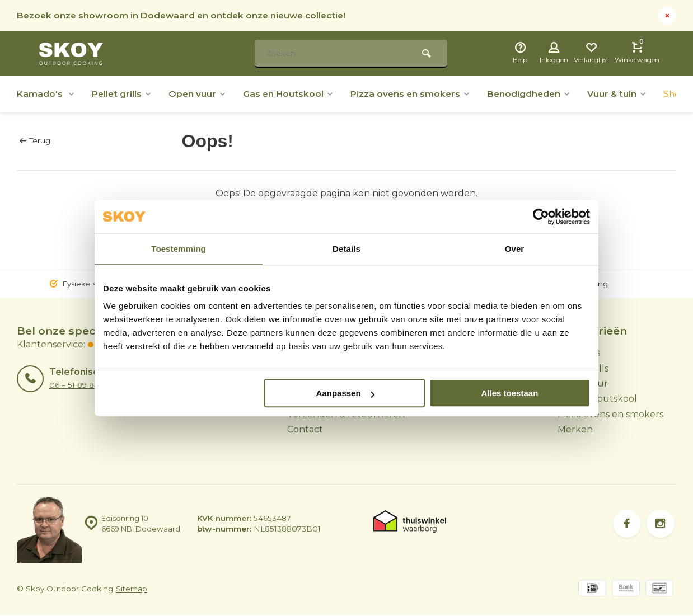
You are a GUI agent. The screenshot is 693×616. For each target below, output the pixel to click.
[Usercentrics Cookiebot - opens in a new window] (541, 217)
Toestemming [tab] (179, 249)
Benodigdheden (537, 94)
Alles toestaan (510, 393)
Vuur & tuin (627, 94)
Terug (35, 140)
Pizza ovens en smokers (416, 94)
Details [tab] (346, 249)
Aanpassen (345, 393)
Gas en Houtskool (292, 94)
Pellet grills (123, 94)
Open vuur (200, 94)
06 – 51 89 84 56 (80, 385)
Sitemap (132, 589)
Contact (305, 429)
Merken (575, 429)
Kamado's (46, 94)
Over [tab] (515, 249)
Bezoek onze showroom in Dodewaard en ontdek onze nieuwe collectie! (186, 15)
